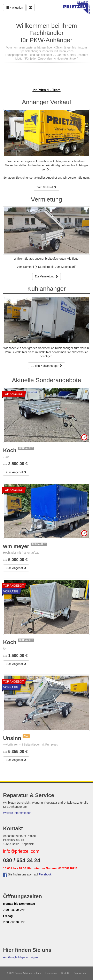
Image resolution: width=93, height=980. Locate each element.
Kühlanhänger (46, 289)
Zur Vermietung (47, 276)
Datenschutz (80, 973)
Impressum (51, 973)
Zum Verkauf (46, 187)
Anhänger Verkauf (46, 102)
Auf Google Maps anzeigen (20, 957)
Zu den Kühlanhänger (46, 366)
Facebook (45, 874)
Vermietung (47, 199)
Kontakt (65, 973)
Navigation (14, 8)
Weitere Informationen (17, 813)
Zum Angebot (16, 472)
